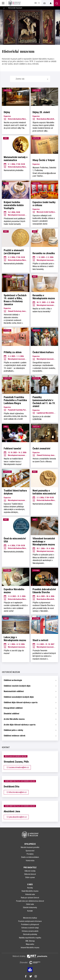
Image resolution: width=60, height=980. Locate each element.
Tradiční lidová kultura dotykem (15, 492)
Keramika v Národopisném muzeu (44, 297)
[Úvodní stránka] (14, 3)
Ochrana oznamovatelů (30, 931)
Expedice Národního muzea (14, 591)
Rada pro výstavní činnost (30, 898)
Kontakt (30, 911)
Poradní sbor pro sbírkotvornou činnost (30, 901)
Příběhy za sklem (13, 352)
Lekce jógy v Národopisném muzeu (15, 639)
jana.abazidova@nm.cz (16, 817)
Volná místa (30, 861)
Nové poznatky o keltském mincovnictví (44, 492)
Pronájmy (30, 854)
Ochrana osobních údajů (30, 928)
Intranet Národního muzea (30, 948)
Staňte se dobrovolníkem (30, 857)
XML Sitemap (30, 941)
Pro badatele (30, 867)
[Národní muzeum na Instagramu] (36, 977)
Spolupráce (30, 844)
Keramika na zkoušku (44, 253)
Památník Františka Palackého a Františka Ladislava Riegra (15, 400)
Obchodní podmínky (30, 934)
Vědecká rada (30, 894)
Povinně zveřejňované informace (30, 921)
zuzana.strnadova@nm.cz (17, 767)
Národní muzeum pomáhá (30, 847)
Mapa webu (30, 944)
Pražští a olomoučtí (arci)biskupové (14, 252)
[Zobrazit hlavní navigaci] (3, 3)
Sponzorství (30, 851)
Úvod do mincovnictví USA (15, 540)
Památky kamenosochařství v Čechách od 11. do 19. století (44, 402)
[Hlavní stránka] (4, 8)
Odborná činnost (30, 874)
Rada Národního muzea (30, 891)
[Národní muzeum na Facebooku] (26, 977)
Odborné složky (30, 871)
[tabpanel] (30, 375)
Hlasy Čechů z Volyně (44, 160)
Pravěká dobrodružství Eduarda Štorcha (44, 591)
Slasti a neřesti (40, 640)
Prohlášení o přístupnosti (30, 924)
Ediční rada (30, 904)
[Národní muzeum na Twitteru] (31, 977)
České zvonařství (41, 448)
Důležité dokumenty (30, 907)
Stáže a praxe (30, 877)
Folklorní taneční (12, 448)
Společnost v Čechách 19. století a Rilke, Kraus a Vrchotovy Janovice (15, 300)
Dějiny (7, 112)
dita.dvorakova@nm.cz (16, 792)
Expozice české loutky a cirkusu (44, 204)
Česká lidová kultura (43, 352)
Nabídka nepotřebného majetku (30, 938)
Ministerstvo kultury (30, 918)
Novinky (30, 888)
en (39, 3)
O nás (30, 884)
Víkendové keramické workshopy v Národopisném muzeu (44, 541)
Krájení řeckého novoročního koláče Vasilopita (14, 205)
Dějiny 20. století (41, 112)
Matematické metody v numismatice (16, 159)
